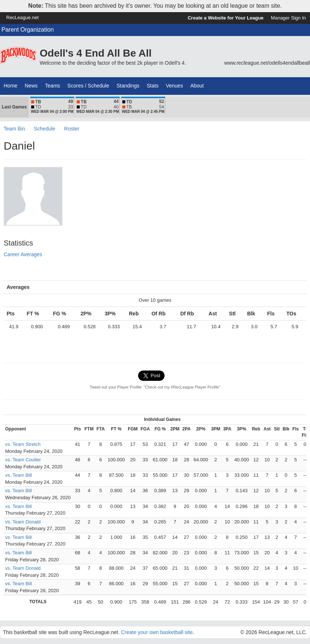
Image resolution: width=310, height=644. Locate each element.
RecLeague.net (22, 17)
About (197, 86)
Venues (174, 86)
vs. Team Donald (23, 522)
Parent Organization (28, 30)
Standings (128, 86)
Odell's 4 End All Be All (96, 53)
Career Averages (23, 254)
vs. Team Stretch (23, 444)
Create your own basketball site (157, 632)
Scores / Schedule (89, 86)
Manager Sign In (289, 18)
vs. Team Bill (19, 475)
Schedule (44, 129)
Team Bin (14, 129)
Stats (153, 86)
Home (10, 86)
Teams (52, 86)
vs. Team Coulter (23, 460)
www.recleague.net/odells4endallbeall (267, 63)
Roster (72, 129)
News (31, 86)
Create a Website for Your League (226, 18)
